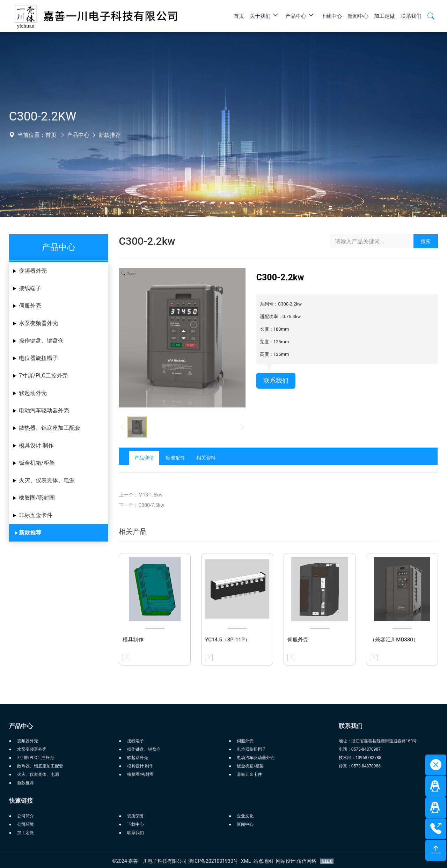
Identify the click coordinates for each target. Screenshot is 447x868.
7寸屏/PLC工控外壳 (43, 376)
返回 (410, 458)
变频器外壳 (33, 271)
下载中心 (135, 824)
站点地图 (263, 861)
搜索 (426, 241)
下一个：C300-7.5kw (141, 505)
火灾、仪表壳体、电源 (47, 480)
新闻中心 (245, 824)
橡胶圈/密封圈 (37, 498)
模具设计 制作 (36, 445)
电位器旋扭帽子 (38, 358)
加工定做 (25, 833)
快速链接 (21, 801)
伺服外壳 (30, 306)
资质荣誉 (135, 816)
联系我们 (277, 381)
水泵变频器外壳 (38, 323)
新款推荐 (110, 135)
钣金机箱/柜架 (37, 463)
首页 (51, 135)
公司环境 (25, 824)
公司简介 (25, 816)
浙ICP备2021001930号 (213, 861)
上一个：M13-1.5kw (141, 495)
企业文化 (245, 816)
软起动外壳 (33, 393)
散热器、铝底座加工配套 (50, 428)
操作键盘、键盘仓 (41, 341)
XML (246, 861)
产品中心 (78, 135)
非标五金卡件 (36, 515)
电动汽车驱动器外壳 (44, 410)
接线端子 (30, 288)
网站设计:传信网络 (297, 861)
